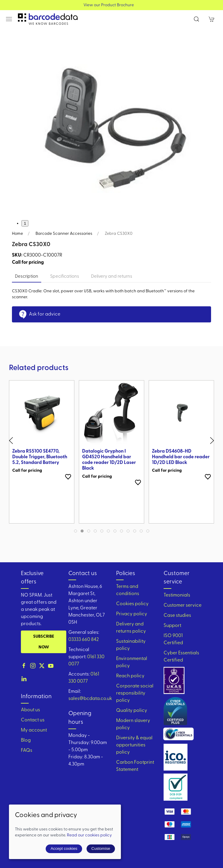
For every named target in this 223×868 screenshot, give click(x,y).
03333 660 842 (84, 640)
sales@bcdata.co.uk (90, 699)
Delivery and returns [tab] (112, 277)
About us (30, 710)
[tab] (76, 531)
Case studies (177, 616)
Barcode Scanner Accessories (64, 234)
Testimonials (177, 595)
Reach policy (130, 676)
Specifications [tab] (65, 277)
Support (172, 626)
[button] (9, 19)
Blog (26, 740)
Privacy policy (132, 614)
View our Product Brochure (111, 5)
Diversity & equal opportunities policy (134, 745)
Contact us (33, 720)
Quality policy (132, 711)
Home (17, 234)
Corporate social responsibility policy (135, 693)
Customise (101, 848)
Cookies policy (132, 604)
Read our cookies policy (89, 835)
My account (34, 730)
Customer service (183, 605)
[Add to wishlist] (68, 476)
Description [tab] (27, 277)
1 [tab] (25, 223)
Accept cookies (64, 848)
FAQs (27, 751)
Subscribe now (44, 642)
